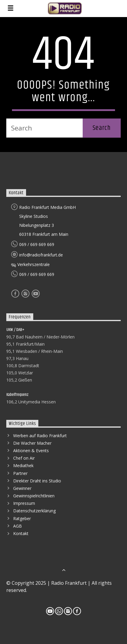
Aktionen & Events (31, 451)
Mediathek (23, 465)
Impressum (24, 503)
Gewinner (22, 488)
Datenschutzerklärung (34, 511)
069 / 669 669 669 (32, 244)
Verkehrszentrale (30, 264)
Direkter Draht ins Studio (37, 481)
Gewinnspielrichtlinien (34, 496)
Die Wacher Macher (32, 443)
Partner (20, 473)
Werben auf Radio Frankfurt (40, 436)
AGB (18, 526)
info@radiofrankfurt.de (37, 255)
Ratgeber (22, 518)
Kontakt (21, 533)
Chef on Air (24, 458)
